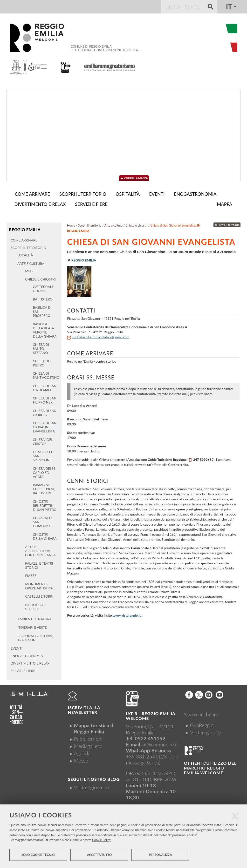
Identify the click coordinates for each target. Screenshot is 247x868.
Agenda (82, 752)
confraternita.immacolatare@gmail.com (101, 336)
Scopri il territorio (90, 225)
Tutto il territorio (227, 224)
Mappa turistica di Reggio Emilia (94, 727)
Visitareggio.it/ (206, 731)
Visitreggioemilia (92, 786)
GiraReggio (202, 724)
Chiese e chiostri (136, 225)
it (229, 7)
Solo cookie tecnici (38, 855)
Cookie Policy (101, 841)
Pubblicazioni (88, 738)
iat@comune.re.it (160, 743)
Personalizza (160, 855)
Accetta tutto (99, 855)
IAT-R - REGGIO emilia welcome (151, 715)
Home (71, 225)
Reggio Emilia (24, 228)
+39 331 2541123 (146, 755)
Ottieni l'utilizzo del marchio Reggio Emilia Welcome (210, 767)
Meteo (81, 759)
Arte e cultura (113, 225)
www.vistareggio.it (127, 614)
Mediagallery (88, 745)
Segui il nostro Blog (94, 778)
